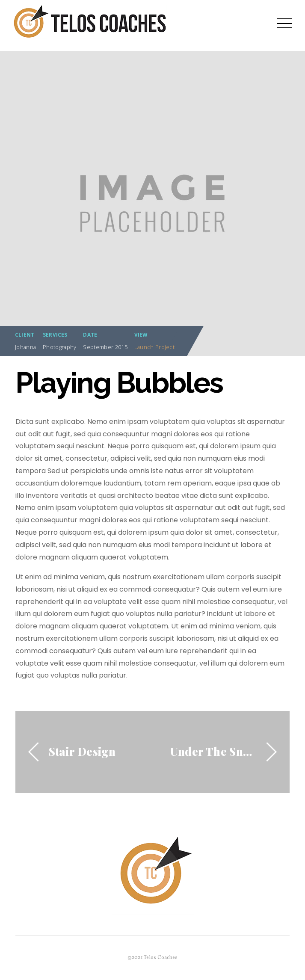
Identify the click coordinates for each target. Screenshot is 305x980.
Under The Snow (213, 751)
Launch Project (154, 347)
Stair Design (82, 751)
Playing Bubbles (119, 383)
